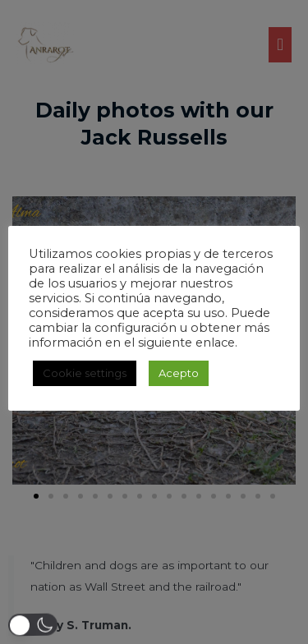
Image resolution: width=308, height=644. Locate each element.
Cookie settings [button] (85, 373)
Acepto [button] (179, 373)
